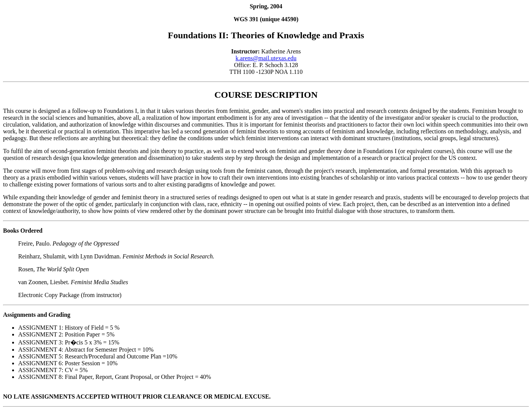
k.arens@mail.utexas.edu (266, 58)
